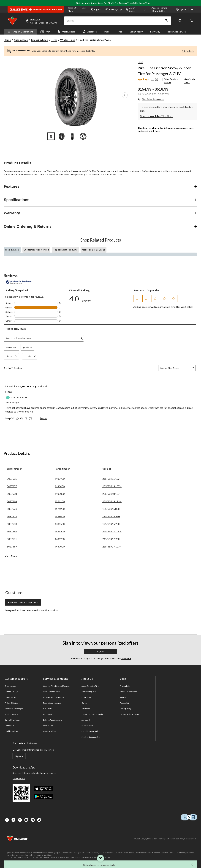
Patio (107, 32)
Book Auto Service (177, 32)
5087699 (12, 546)
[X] (13, 820)
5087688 (12, 494)
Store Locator (11, 686)
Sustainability (87, 726)
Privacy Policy (126, 686)
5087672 (12, 516)
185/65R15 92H (111, 516)
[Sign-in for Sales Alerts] (151, 99)
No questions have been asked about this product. (32, 610)
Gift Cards (47, 709)
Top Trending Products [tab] (65, 250)
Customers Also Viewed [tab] (36, 250)
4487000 (60, 546)
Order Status (130, 9)
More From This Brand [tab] (94, 250)
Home (7, 40)
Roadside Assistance (52, 703)
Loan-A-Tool (48, 726)
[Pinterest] (33, 820)
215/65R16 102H (112, 479)
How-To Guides (50, 731)
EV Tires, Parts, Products (54, 697)
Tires (120, 32)
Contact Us (10, 726)
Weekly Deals (66, 32)
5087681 (12, 539)
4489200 (60, 539)
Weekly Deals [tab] (12, 250)
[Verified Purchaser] (17, 398)
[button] (166, 21)
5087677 (12, 486)
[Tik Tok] (39, 820)
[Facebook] (7, 820)
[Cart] (192, 21)
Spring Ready (136, 32)
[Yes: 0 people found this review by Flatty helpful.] (20, 418)
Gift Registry (48, 714)
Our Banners (87, 697)
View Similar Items (190, 81)
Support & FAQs (12, 692)
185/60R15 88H (111, 509)
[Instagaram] (20, 820)
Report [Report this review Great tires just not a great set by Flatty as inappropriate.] (43, 418)
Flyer (45, 32)
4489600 (60, 516)
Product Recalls (11, 714)
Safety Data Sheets (13, 720)
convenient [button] (11, 347)
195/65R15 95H (111, 524)
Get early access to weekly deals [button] (99, 865)
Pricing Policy (125, 709)
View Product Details (171, 81)
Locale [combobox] (31, 356)
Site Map (123, 697)
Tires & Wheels (39, 40)
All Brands (86, 709)
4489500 (60, 524)
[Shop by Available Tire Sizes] (156, 116)
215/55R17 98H (111, 539)
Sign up (19, 756)
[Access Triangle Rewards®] (160, 9)
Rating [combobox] (12, 356)
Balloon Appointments (53, 720)
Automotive (21, 40)
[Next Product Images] (125, 95)
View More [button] (12, 556)
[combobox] (179, 368)
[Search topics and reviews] (44, 338)
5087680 (12, 524)
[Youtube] (26, 820)
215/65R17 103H (112, 546)
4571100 (60, 501)
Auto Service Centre (52, 692)
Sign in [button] (181, 9)
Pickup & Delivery (12, 703)
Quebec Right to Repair (129, 714)
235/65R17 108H (112, 531)
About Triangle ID (89, 692)
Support (96, 9)
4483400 (60, 486)
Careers (85, 703)
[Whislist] (180, 21)
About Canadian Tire (90, 686)
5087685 (12, 479)
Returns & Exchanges (14, 709)
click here (155, 131)
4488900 (60, 479)
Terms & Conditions (128, 692)
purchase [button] (27, 347)
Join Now (126, 658)
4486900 (60, 531)
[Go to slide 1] (51, 136)
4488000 (60, 494)
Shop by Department (20, 32)
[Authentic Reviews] (19, 282)
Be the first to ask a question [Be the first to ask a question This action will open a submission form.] (23, 602)
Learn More (145, 3)
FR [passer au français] (192, 9)
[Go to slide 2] (62, 136)
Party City (155, 32)
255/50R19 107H (112, 486)
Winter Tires (68, 40)
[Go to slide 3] (72, 136)
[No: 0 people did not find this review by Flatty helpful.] (29, 418)
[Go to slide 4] (83, 136)
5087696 (12, 501)
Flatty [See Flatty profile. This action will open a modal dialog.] (9, 392)
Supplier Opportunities (91, 737)
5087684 (12, 531)
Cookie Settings (11, 731)
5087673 (12, 509)
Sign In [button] (100, 652)
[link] (149, 80)
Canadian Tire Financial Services (57, 686)
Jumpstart (86, 720)
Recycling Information (91, 731)
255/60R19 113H (112, 501)
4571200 (60, 509)
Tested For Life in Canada (92, 714)
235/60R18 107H (112, 494)
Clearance (90, 32)
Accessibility (125, 703)
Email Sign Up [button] (114, 9)
